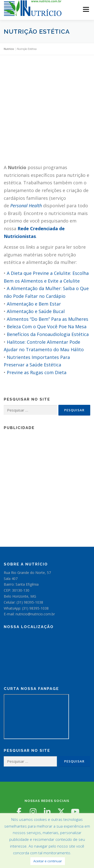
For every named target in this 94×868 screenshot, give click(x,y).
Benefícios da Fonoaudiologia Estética (48, 334)
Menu (86, 9)
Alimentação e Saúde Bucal (36, 311)
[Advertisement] (47, 112)
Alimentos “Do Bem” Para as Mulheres (48, 319)
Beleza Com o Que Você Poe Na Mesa (47, 326)
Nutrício (9, 49)
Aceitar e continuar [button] (48, 861)
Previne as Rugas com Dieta (37, 372)
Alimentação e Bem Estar (34, 304)
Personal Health (26, 206)
